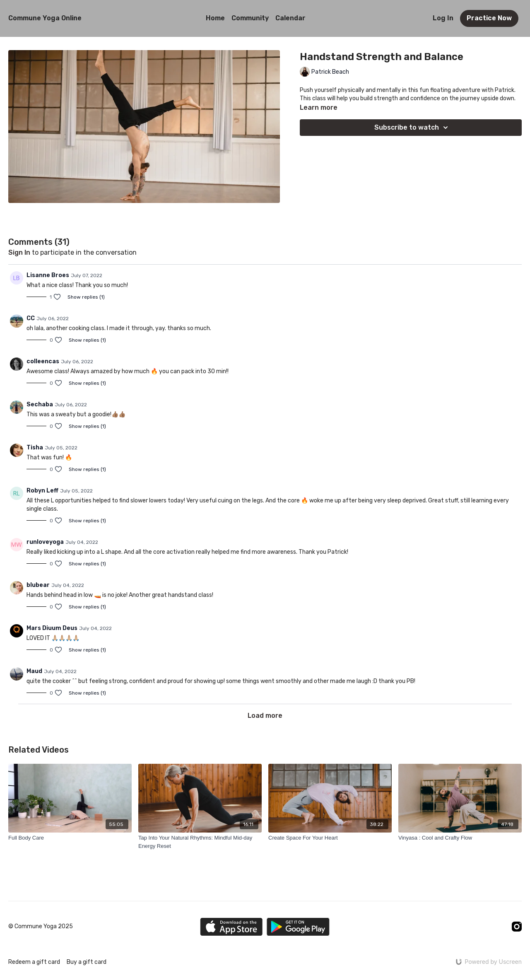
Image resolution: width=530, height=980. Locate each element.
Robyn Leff (42, 491)
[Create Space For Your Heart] (330, 838)
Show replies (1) (86, 297)
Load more (265, 716)
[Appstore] (231, 927)
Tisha (35, 448)
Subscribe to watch (412, 128)
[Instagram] (517, 927)
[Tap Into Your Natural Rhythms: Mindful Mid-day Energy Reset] (200, 842)
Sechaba (40, 404)
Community (250, 18)
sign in (19, 252)
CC (31, 318)
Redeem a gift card (34, 962)
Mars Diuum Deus (52, 628)
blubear (38, 585)
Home (215, 18)
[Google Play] (298, 927)
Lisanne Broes (48, 275)
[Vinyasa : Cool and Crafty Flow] (460, 838)
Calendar (290, 18)
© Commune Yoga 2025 (41, 927)
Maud (34, 671)
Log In (443, 18)
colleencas (43, 361)
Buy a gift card (87, 962)
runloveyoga (45, 542)
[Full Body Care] (70, 838)
